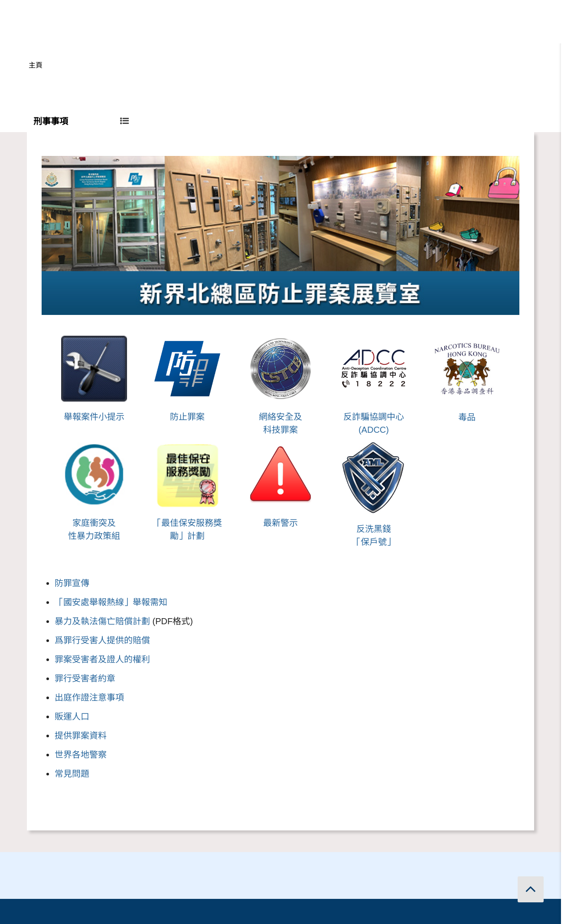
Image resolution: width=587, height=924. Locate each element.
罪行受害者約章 (85, 678)
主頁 (36, 65)
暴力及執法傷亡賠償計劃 (102, 621)
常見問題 (72, 774)
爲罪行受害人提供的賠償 (102, 640)
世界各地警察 (81, 755)
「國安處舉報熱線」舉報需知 (111, 602)
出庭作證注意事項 (89, 697)
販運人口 (72, 717)
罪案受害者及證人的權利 (102, 659)
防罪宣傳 (72, 583)
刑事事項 (81, 121)
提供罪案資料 (81, 736)
